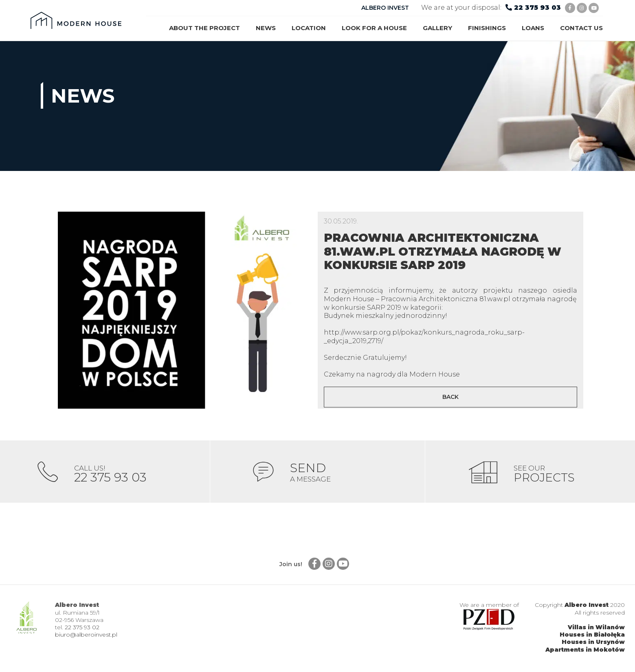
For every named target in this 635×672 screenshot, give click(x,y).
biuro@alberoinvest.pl (86, 637)
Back (450, 397)
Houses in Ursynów (593, 645)
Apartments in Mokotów (585, 652)
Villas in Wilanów (596, 630)
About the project (204, 28)
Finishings (487, 28)
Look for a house (374, 28)
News (266, 28)
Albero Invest (587, 608)
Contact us (581, 28)
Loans (533, 28)
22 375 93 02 (82, 630)
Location (309, 28)
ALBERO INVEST (385, 8)
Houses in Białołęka (592, 637)
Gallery (437, 28)
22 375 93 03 (537, 8)
